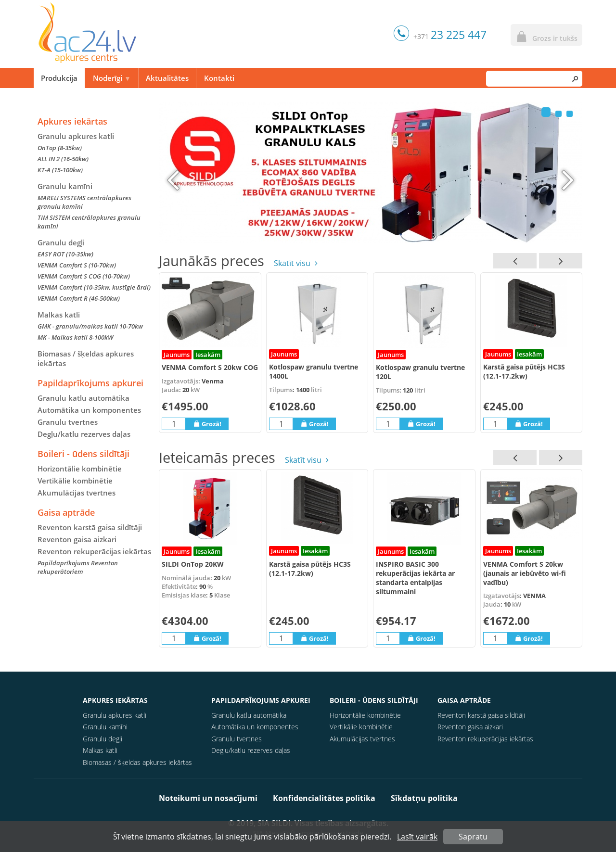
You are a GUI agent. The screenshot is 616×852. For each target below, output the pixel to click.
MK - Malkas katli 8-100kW (75, 337)
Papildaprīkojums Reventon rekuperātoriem (78, 567)
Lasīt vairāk (417, 837)
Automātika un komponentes (89, 410)
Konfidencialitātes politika (324, 798)
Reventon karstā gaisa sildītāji (90, 527)
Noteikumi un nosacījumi (208, 798)
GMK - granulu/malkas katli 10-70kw (90, 326)
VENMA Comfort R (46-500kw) (79, 298)
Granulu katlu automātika (83, 398)
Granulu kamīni (65, 186)
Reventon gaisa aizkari (77, 539)
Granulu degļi (61, 242)
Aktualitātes (167, 78)
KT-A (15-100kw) (60, 170)
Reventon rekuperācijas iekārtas (94, 551)
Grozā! (207, 424)
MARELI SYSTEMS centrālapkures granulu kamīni (84, 202)
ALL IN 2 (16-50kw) (63, 159)
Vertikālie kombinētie (75, 481)
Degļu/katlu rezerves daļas (84, 434)
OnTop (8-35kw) (60, 148)
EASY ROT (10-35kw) (65, 254)
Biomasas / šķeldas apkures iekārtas (86, 358)
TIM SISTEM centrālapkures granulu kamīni (89, 222)
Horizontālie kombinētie (80, 469)
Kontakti (219, 78)
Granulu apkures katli (76, 136)
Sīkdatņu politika (424, 798)
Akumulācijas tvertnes (77, 493)
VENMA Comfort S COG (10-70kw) (84, 276)
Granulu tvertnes (68, 422)
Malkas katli (59, 315)
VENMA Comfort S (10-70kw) (77, 265)
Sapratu (473, 837)
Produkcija (59, 78)
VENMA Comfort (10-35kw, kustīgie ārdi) (94, 287)
